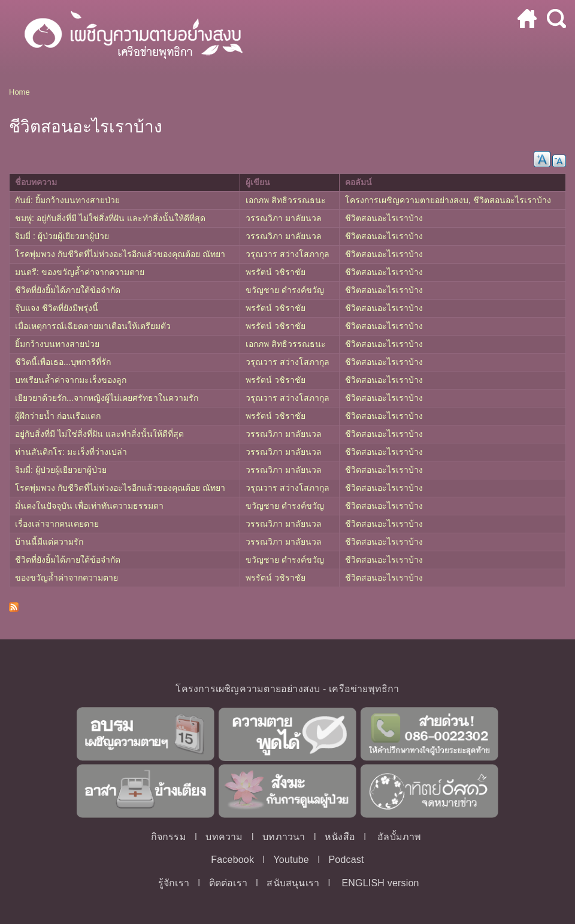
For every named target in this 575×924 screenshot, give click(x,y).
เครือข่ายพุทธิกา (364, 689)
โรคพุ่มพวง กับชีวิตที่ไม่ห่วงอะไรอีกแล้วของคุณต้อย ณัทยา (120, 254)
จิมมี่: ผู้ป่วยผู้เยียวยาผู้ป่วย (61, 470)
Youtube (291, 860)
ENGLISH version (380, 883)
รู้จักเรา (174, 883)
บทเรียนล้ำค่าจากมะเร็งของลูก (71, 380)
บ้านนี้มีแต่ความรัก (49, 542)
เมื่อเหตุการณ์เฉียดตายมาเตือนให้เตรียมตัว (93, 326)
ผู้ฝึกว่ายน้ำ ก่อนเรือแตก (58, 416)
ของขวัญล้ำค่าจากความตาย (66, 578)
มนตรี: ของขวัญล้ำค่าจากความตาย (80, 272)
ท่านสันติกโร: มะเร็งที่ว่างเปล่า (71, 452)
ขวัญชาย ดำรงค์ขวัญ (285, 290)
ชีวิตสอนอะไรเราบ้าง (512, 200)
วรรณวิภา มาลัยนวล (284, 218)
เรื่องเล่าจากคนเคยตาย (57, 524)
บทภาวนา (284, 837)
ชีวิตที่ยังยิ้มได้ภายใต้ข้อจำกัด (68, 290)
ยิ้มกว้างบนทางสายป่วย (57, 344)
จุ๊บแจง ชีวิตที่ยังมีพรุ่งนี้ (57, 308)
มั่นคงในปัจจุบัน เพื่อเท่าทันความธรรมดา (89, 506)
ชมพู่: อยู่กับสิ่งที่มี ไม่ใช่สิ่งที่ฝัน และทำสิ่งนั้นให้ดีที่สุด (110, 218)
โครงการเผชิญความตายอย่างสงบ (407, 200)
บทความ (224, 837)
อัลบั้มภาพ (399, 837)
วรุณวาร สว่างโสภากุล (287, 254)
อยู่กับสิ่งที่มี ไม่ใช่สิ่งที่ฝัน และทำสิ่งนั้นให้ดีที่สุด (99, 434)
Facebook (232, 860)
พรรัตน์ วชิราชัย (276, 272)
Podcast (346, 860)
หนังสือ (340, 837)
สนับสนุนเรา (293, 883)
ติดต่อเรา (228, 883)
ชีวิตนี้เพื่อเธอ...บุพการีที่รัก (63, 362)
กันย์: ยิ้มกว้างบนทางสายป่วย (67, 200)
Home (19, 92)
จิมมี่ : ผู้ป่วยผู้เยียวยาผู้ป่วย (62, 236)
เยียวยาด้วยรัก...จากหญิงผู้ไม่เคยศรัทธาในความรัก (107, 398)
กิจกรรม (169, 837)
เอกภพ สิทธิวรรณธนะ (286, 200)
